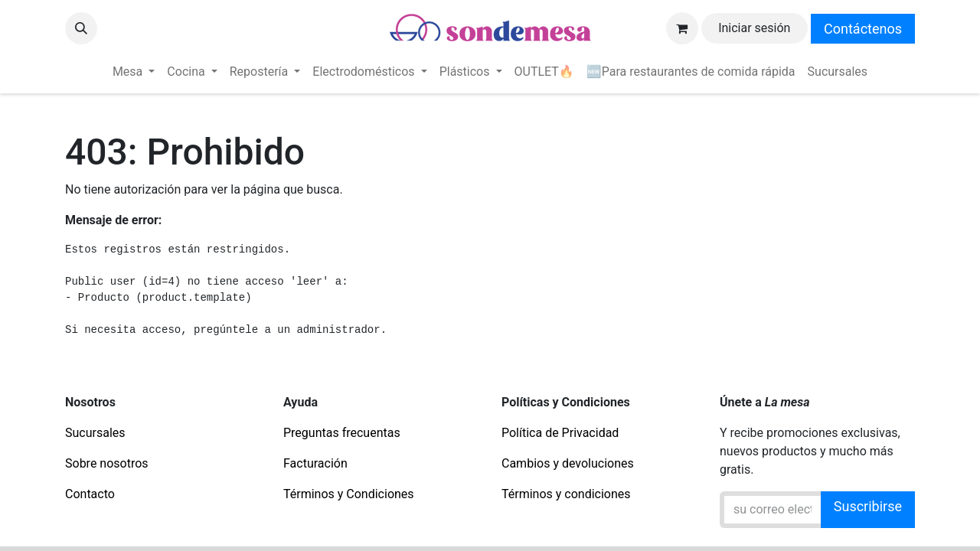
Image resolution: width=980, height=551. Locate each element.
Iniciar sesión (754, 28)
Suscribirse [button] (868, 506)
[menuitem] (134, 72)
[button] (81, 28)
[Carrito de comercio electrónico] (682, 28)
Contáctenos (863, 29)
